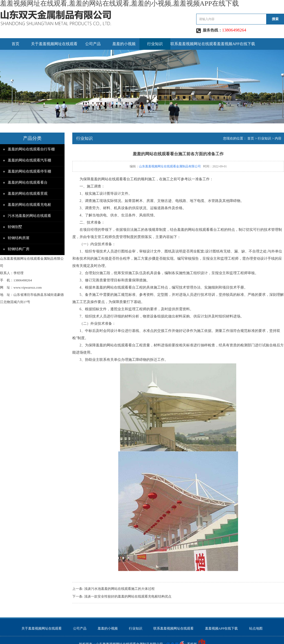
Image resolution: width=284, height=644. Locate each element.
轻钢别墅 (15, 227)
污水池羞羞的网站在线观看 (29, 216)
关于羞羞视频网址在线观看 (54, 44)
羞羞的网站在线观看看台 (28, 182)
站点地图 (256, 628)
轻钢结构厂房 (19, 249)
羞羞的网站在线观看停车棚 (29, 171)
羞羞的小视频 (124, 44)
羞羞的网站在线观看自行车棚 (31, 149)
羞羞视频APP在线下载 (236, 44)
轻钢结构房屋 (19, 238)
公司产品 (93, 44)
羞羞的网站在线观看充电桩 (29, 205)
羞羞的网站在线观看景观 (28, 194)
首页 (15, 44)
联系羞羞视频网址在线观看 (194, 44)
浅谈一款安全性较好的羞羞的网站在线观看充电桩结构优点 (128, 596)
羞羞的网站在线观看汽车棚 (29, 160)
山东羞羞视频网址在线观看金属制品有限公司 (170, 166)
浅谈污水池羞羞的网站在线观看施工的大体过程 (119, 589)
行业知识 (155, 44)
